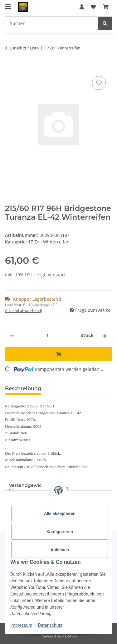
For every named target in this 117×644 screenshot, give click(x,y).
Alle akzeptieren (60, 514)
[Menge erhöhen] (105, 336)
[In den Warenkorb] (10, 68)
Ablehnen (60, 550)
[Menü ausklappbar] (8, 4)
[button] (82, 7)
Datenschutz (50, 625)
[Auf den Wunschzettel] (99, 83)
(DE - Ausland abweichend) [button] (32, 308)
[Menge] (47, 336)
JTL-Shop (69, 636)
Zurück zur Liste (24, 48)
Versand (56, 275)
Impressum (21, 625)
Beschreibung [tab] (23, 388)
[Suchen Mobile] (51, 23)
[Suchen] (105, 23)
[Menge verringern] (12, 336)
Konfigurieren (60, 532)
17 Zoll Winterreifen (49, 242)
